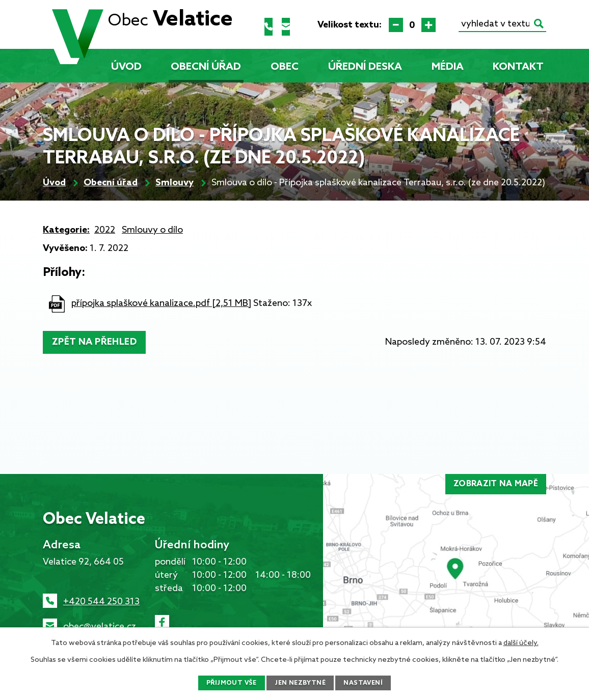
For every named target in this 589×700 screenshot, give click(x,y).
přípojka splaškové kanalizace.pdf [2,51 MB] (161, 303)
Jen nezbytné (301, 682)
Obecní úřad (206, 67)
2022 (105, 230)
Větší (429, 25)
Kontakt (518, 67)
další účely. (521, 642)
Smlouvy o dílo (152, 230)
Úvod (126, 67)
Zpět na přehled (99, 342)
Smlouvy (175, 183)
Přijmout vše (227, 682)
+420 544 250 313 (101, 602)
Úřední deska (365, 67)
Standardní (412, 25)
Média (448, 67)
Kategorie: (66, 230)
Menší (396, 25)
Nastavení (368, 682)
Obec (285, 67)
